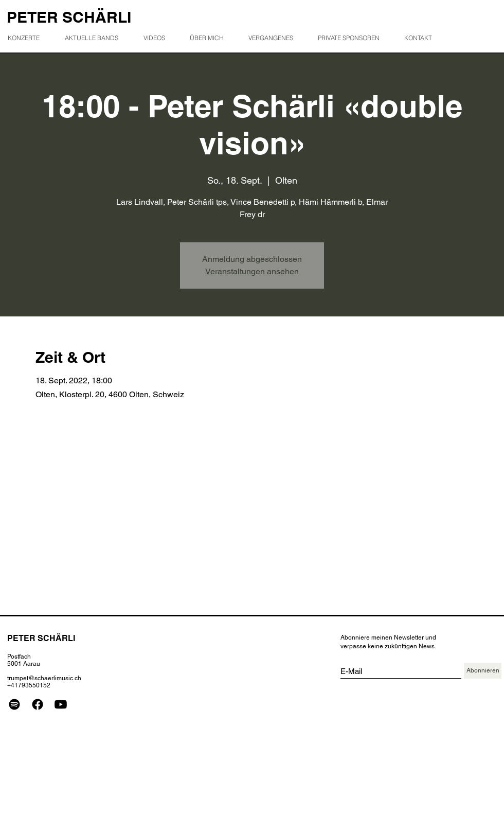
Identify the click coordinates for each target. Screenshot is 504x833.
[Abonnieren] (483, 671)
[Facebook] (38, 704)
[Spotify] (14, 704)
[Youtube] (61, 704)
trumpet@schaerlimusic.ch (44, 678)
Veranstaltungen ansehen (252, 271)
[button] (275, 38)
